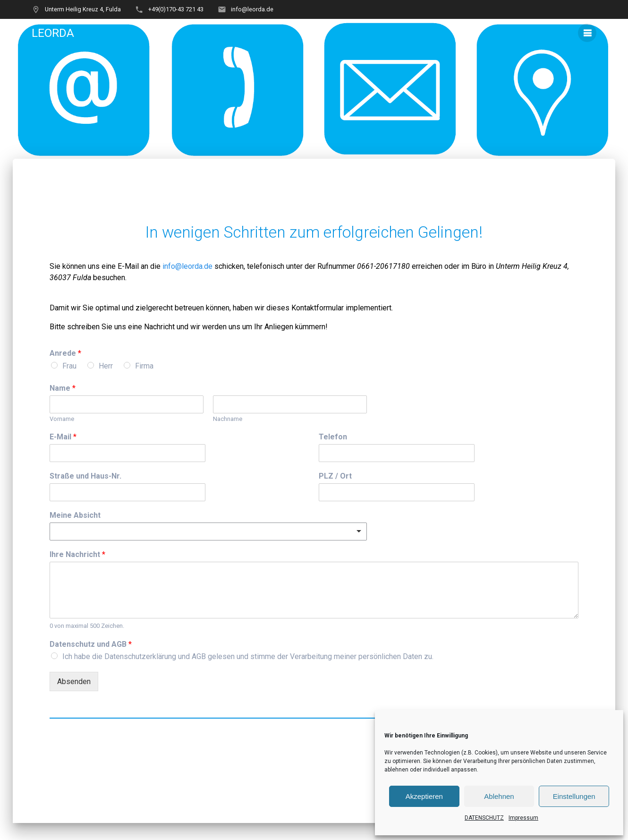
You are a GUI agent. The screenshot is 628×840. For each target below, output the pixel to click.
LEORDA (53, 33)
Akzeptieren (424, 796)
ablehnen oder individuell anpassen (431, 770)
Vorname (62, 419)
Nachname (228, 419)
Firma (144, 366)
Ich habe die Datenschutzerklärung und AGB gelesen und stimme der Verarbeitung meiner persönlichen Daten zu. (248, 656)
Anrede (65, 353)
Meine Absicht (75, 515)
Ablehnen (499, 796)
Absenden (74, 681)
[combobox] (208, 531)
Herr (106, 366)
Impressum (523, 818)
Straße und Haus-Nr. (85, 476)
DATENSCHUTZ (484, 818)
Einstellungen (574, 796)
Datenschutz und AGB (91, 644)
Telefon (333, 437)
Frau (69, 366)
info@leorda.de (187, 266)
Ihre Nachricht (77, 554)
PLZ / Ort (335, 476)
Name (63, 388)
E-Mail (63, 437)
